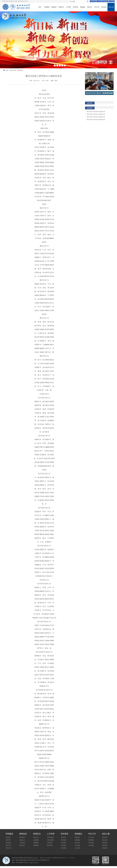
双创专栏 (77, 843)
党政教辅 (36, 845)
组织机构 (8, 843)
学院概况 (47, 7)
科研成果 (64, 848)
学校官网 (93, 1)
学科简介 (64, 837)
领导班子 (8, 840)
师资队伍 (61, 7)
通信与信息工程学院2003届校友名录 (96, 114)
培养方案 (50, 843)
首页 (40, 7)
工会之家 (77, 848)
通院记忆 (105, 845)
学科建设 (64, 840)
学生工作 (97, 7)
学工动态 (91, 837)
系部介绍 (8, 845)
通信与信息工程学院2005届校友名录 (96, 120)
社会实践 (91, 845)
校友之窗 (111, 7)
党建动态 (77, 837)
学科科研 (75, 7)
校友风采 (105, 837)
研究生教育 (50, 840)
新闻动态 (54, 7)
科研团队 (64, 845)
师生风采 (22, 845)
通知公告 (22, 840)
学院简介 (8, 837)
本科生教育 (50, 837)
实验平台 (90, 7)
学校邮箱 (105, 1)
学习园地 (77, 845)
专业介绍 (8, 848)
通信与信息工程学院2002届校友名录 (96, 112)
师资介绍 (36, 837)
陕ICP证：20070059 (69, 858)
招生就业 (104, 7)
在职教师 (36, 840)
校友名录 (20, 70)
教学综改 (50, 845)
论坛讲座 (22, 843)
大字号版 (112, 1)
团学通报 (91, 840)
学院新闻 (22, 837)
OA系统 (99, 1)
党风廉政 (77, 840)
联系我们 (105, 848)
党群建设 (83, 7)
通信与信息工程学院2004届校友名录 (96, 117)
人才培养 (68, 7)
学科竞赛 (91, 843)
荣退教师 (36, 843)
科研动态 (64, 843)
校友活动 (105, 843)
